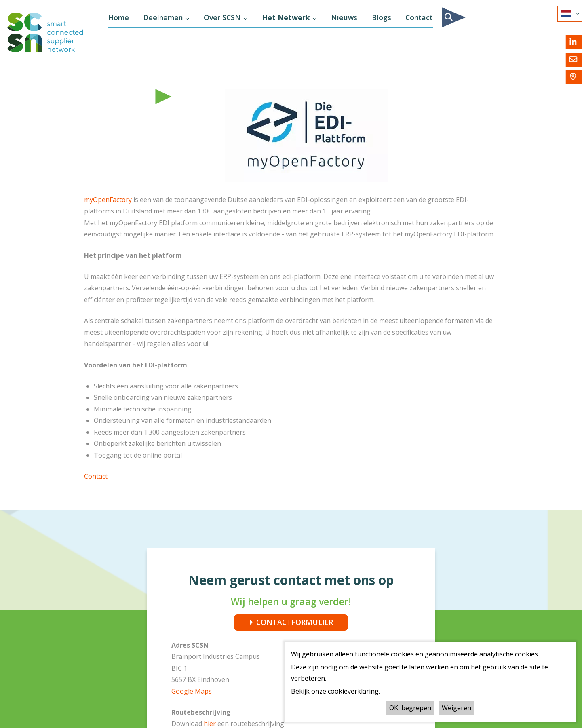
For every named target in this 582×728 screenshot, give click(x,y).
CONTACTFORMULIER (295, 622)
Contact (419, 17)
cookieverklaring (353, 691)
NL (567, 14)
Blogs (382, 17)
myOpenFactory (108, 200)
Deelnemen (163, 17)
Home (118, 17)
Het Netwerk (286, 17)
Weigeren (457, 708)
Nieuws (344, 17)
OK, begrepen (410, 708)
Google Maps (192, 691)
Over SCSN (222, 17)
